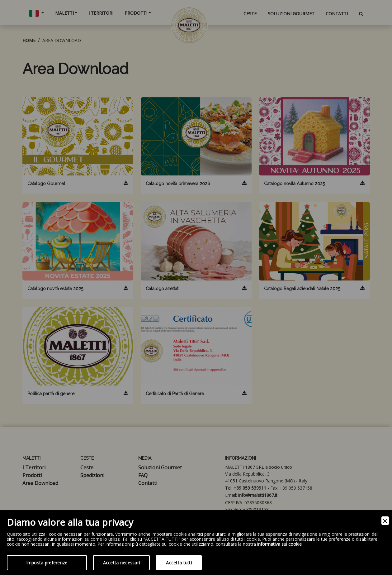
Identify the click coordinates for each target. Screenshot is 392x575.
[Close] (385, 521)
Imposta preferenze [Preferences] (47, 563)
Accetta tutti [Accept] (179, 563)
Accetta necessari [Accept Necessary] (122, 563)
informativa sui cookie (279, 544)
